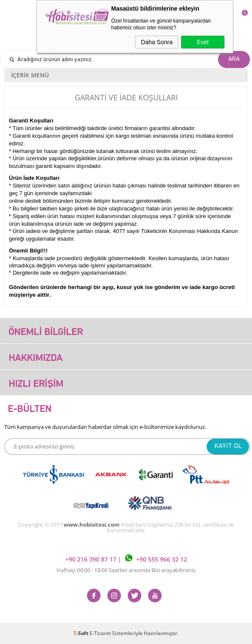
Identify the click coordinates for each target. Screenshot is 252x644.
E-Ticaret (100, 633)
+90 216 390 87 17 (92, 559)
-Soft (81, 633)
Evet (203, 42)
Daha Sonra (157, 42)
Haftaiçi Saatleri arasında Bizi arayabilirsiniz (126, 570)
